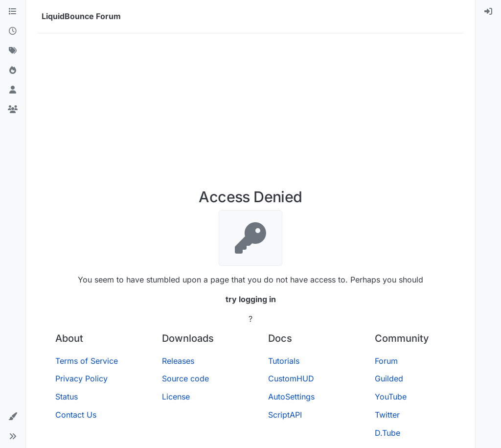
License (176, 397)
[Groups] (13, 110)
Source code (185, 378)
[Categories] (13, 12)
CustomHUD (291, 378)
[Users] (13, 90)
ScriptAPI (285, 415)
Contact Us (76, 415)
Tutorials (284, 361)
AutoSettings (291, 397)
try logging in (251, 299)
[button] (13, 417)
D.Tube (387, 433)
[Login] (488, 12)
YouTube (391, 397)
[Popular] (13, 71)
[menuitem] (488, 12)
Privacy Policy (81, 378)
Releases (178, 361)
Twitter (387, 415)
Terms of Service (87, 361)
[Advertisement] (250, 115)
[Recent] (13, 31)
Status (67, 397)
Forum (386, 361)
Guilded (389, 378)
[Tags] (13, 51)
